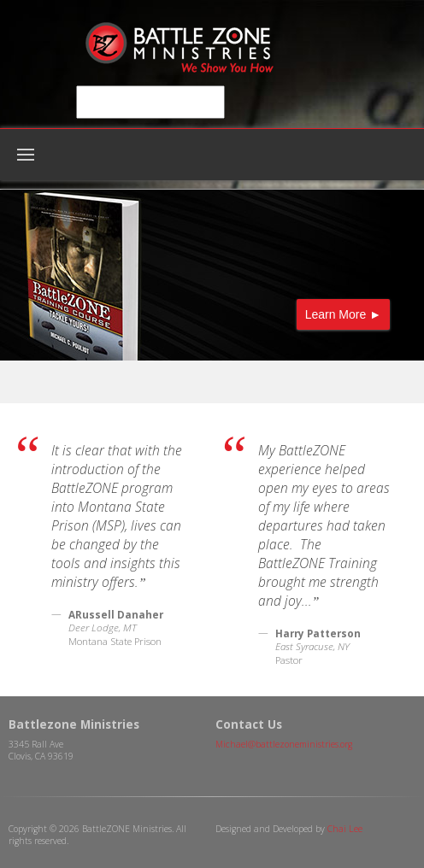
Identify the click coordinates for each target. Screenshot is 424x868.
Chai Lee (345, 829)
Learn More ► (343, 314)
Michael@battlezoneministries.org (284, 744)
